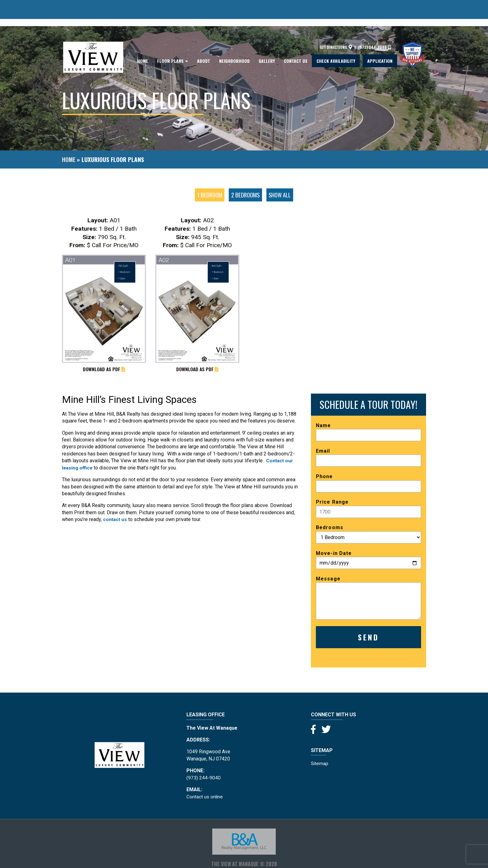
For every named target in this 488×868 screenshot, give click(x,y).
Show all (281, 195)
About (204, 43)
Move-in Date (368, 560)
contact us (115, 520)
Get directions (336, 29)
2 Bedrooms (245, 195)
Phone (368, 483)
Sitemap (320, 764)
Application (380, 43)
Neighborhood (234, 43)
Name (368, 432)
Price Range (368, 509)
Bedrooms (368, 534)
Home (143, 43)
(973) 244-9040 (375, 29)
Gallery (267, 43)
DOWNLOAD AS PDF (104, 370)
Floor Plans (170, 43)
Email (368, 458)
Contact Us (296, 43)
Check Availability (336, 43)
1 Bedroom (209, 195)
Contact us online (205, 797)
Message (368, 598)
